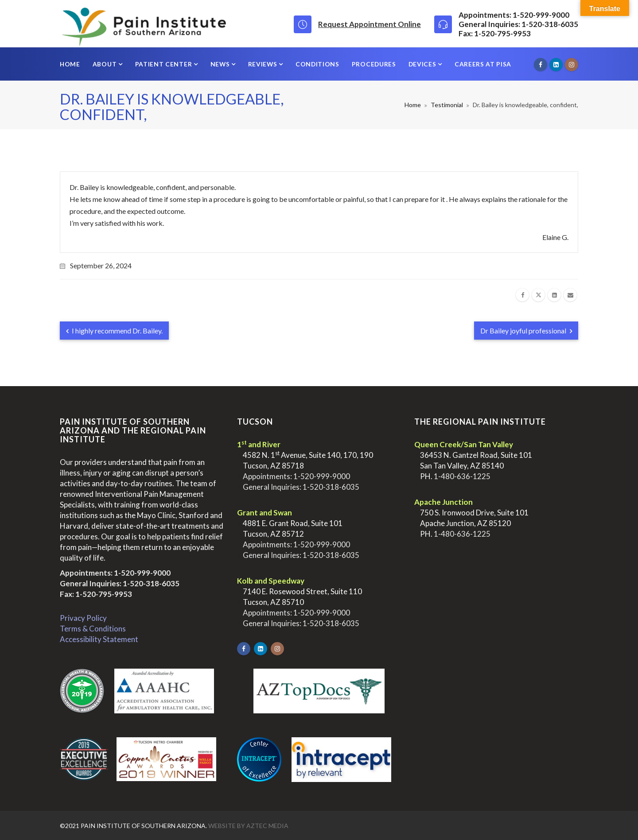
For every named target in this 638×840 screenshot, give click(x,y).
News (221, 64)
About (105, 64)
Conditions (317, 64)
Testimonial (447, 105)
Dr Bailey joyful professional (526, 331)
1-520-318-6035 (151, 583)
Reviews (264, 64)
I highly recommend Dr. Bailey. (114, 331)
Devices (423, 64)
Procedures (374, 64)
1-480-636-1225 (462, 476)
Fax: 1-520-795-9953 (96, 594)
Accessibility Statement (99, 639)
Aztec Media (267, 826)
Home (70, 64)
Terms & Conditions (93, 629)
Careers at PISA (483, 64)
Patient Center (164, 64)
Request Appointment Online (370, 24)
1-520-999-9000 (142, 573)
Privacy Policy (83, 618)
